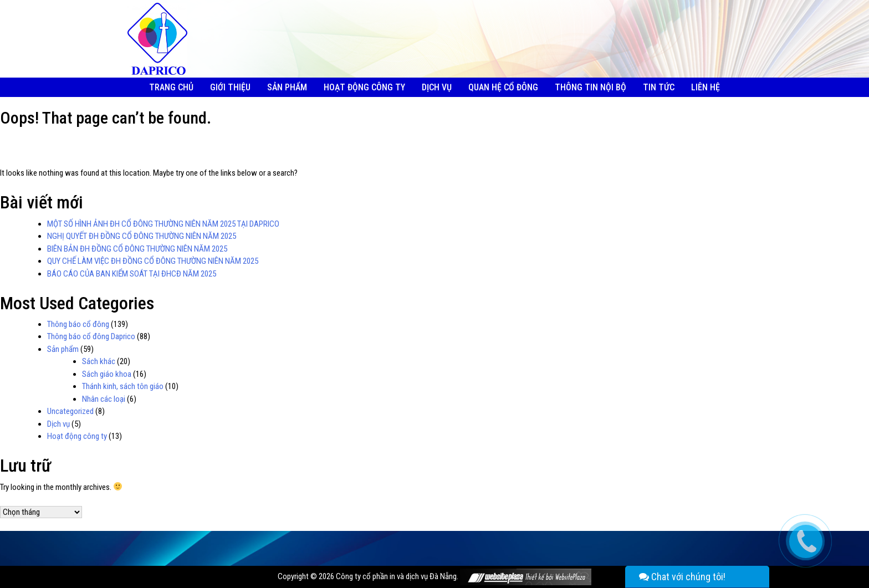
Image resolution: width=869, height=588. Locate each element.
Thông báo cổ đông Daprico (91, 336)
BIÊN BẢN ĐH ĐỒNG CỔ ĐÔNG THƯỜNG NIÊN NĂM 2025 (137, 249)
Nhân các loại (104, 399)
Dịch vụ (437, 87)
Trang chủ (171, 87)
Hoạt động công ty (364, 87)
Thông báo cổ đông (78, 324)
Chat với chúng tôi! (682, 577)
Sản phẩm (287, 87)
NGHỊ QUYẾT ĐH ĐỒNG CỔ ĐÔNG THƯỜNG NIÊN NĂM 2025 (142, 236)
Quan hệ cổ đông (503, 87)
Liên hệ (706, 87)
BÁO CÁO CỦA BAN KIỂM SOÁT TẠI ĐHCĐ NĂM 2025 (132, 274)
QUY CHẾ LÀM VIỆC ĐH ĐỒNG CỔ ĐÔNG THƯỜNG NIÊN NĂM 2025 (153, 261)
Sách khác (99, 361)
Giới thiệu (230, 87)
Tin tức (659, 87)
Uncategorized (70, 411)
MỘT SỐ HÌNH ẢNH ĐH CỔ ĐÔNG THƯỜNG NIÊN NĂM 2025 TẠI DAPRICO (163, 224)
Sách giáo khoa (107, 374)
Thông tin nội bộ (591, 87)
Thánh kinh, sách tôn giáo (123, 386)
